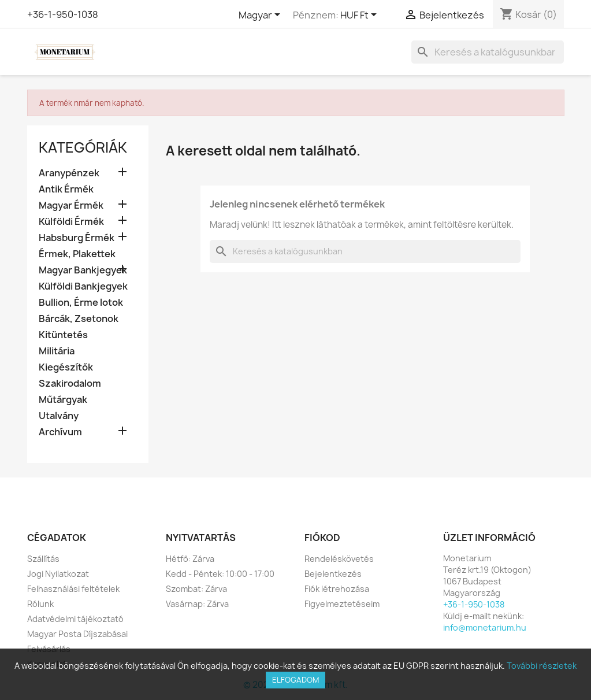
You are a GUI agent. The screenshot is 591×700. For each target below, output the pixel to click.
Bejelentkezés (333, 574)
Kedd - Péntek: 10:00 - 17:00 (220, 574)
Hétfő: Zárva (190, 559)
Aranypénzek (69, 173)
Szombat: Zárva (196, 589)
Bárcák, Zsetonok (79, 319)
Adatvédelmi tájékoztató (75, 619)
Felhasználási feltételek (73, 589)
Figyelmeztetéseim (342, 604)
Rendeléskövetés (339, 559)
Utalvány (59, 416)
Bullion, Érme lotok (81, 303)
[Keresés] (488, 52)
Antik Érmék (66, 189)
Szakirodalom (70, 384)
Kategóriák (83, 147)
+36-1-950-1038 (63, 14)
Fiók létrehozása (337, 589)
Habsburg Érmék (77, 238)
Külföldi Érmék (71, 222)
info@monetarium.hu (485, 627)
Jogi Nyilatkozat (58, 574)
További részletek (542, 666)
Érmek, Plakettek (77, 254)
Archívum (60, 432)
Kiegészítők (66, 367)
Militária (57, 351)
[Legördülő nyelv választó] (261, 16)
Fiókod (322, 538)
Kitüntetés (63, 335)
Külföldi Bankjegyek (83, 286)
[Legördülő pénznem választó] (360, 16)
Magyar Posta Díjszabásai (77, 634)
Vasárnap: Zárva (197, 604)
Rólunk (40, 604)
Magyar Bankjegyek (83, 270)
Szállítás (43, 559)
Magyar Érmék (71, 205)
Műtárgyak (63, 400)
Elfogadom (295, 680)
